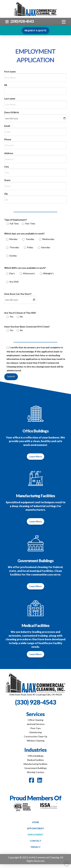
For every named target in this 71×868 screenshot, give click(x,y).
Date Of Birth (36, 116)
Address (36, 156)
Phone (36, 143)
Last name (36, 102)
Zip (36, 197)
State (36, 183)
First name (36, 75)
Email (36, 129)
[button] (64, 22)
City (36, 170)
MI (36, 88)
